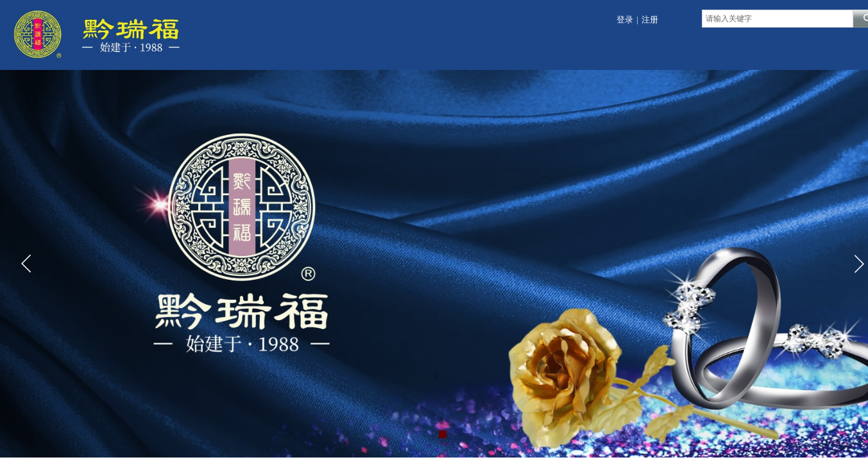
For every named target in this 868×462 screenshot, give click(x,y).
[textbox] (778, 19)
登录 (625, 20)
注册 (650, 20)
